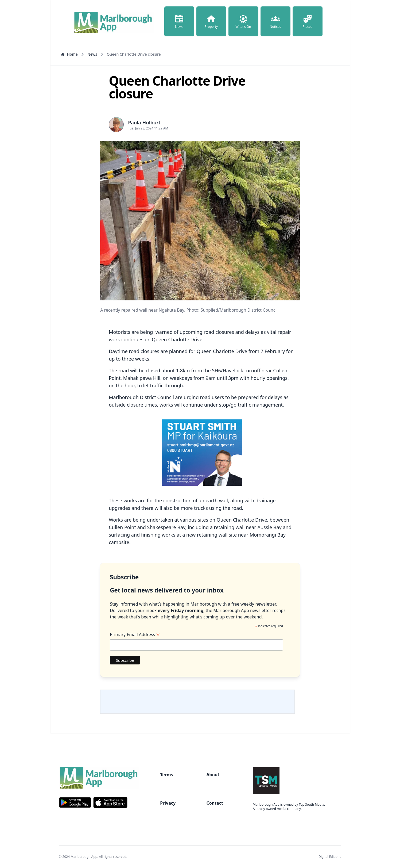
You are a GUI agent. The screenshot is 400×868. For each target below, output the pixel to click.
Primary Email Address (135, 634)
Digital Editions (330, 857)
